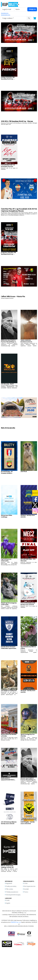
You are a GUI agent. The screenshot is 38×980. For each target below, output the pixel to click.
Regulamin (9, 883)
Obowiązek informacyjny (13, 895)
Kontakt (26, 889)
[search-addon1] (14, 18)
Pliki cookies (10, 889)
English (8, 903)
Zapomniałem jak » (6, 15)
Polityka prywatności (12, 892)
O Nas (26, 883)
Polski (8, 900)
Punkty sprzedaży (11, 886)
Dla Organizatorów (30, 886)
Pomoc (26, 892)
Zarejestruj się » (5, 13)
